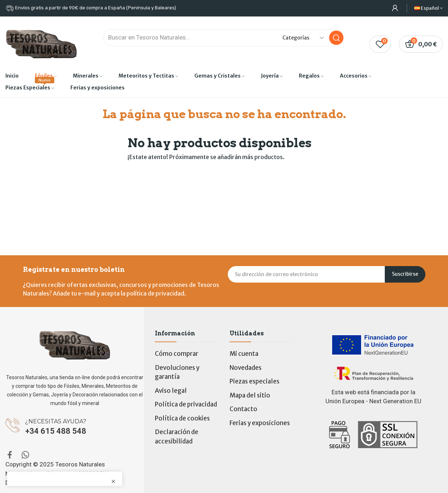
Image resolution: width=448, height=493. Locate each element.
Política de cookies (182, 418)
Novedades (246, 368)
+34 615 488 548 (56, 431)
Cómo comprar (177, 354)
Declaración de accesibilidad (177, 437)
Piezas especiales (255, 381)
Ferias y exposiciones (260, 423)
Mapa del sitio (250, 395)
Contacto (243, 409)
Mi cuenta (244, 354)
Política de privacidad (186, 404)
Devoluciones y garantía (177, 372)
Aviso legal (171, 391)
